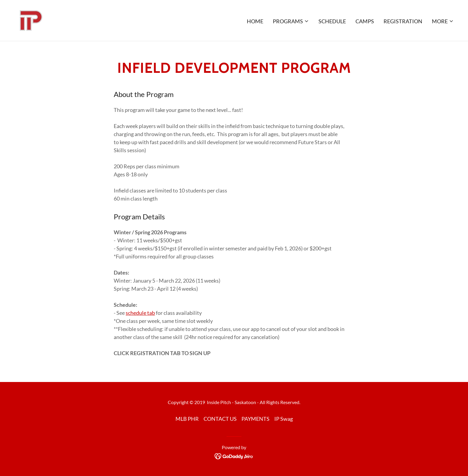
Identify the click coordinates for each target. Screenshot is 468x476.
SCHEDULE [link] (332, 21)
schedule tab (140, 313)
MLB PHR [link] (187, 419)
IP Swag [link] (284, 419)
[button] (291, 21)
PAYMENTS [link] (255, 419)
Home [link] (255, 21)
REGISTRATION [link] (403, 21)
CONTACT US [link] (220, 419)
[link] (30, 20)
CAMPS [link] (365, 21)
